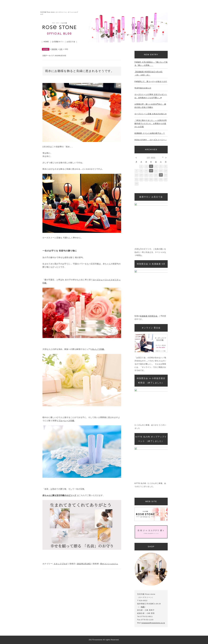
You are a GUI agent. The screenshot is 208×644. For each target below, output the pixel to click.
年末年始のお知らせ (143, 88)
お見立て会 (71, 42)
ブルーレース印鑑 (66, 421)
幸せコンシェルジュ (109, 564)
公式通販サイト (58, 42)
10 (151, 171)
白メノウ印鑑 (98, 349)
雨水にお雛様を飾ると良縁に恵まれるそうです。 (80, 71)
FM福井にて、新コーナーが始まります (151, 81)
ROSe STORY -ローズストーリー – (151, 140)
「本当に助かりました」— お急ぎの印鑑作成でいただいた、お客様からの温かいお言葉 (151, 124)
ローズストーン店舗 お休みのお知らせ (151, 114)
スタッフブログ (61, 564)
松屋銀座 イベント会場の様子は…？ (150, 133)
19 (161, 175)
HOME (46, 42)
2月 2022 (151, 158)
